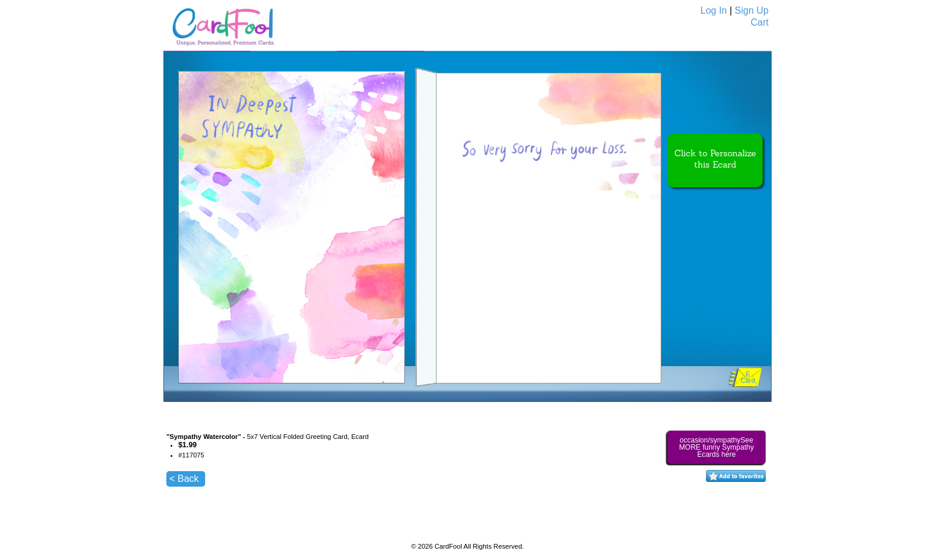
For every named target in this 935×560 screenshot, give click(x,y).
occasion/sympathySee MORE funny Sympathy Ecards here (716, 447)
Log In (714, 10)
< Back (184, 479)
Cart (760, 22)
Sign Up (752, 10)
